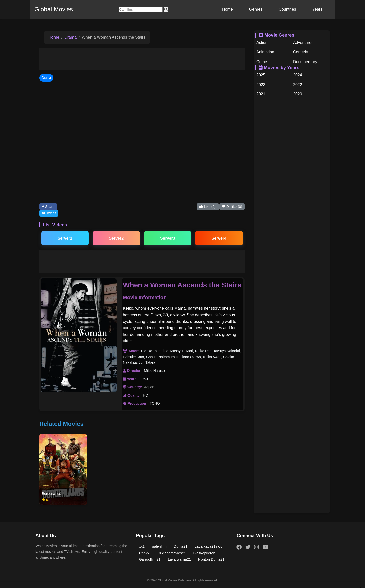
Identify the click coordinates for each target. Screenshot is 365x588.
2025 (261, 75)
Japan (149, 387)
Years (317, 9)
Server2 (116, 238)
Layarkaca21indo (209, 546)
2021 (261, 94)
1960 (144, 379)
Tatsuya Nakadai (227, 351)
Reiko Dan (203, 351)
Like (208, 207)
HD (145, 395)
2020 (298, 94)
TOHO (155, 403)
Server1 (65, 238)
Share (48, 207)
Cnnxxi (145, 553)
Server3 (168, 238)
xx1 (142, 546)
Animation (265, 52)
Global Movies (54, 9)
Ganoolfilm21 (150, 559)
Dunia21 (181, 546)
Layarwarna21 (179, 559)
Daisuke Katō (133, 357)
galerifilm (159, 546)
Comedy (301, 52)
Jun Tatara (147, 362)
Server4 (219, 238)
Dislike (232, 207)
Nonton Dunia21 (211, 559)
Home (227, 9)
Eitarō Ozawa (190, 357)
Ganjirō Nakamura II (162, 357)
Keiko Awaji (212, 357)
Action (262, 42)
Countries (287, 9)
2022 (298, 85)
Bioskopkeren (204, 553)
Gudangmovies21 (172, 553)
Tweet (49, 213)
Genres (256, 9)
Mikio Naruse (154, 371)
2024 (298, 75)
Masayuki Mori (181, 351)
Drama (70, 37)
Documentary (305, 62)
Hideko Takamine (154, 351)
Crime (262, 62)
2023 (261, 85)
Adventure (302, 42)
